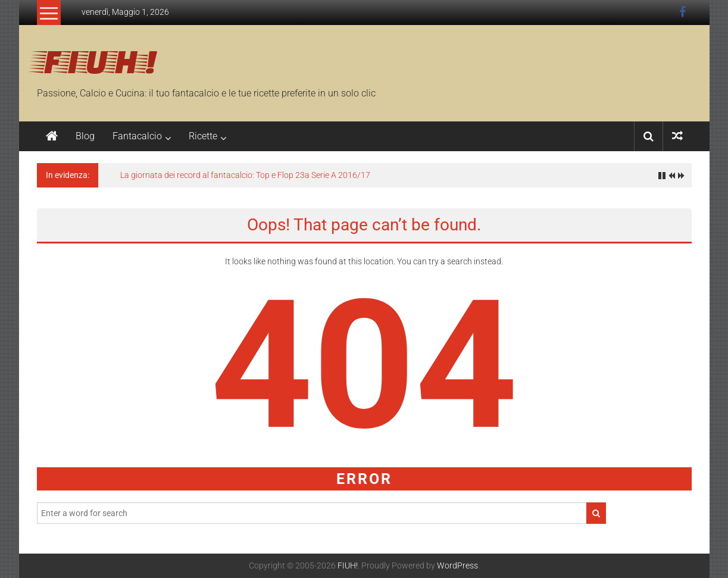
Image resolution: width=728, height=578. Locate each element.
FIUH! (97, 60)
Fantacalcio (137, 136)
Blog (85, 136)
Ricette (203, 136)
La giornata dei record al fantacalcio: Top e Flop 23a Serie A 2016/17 (245, 175)
